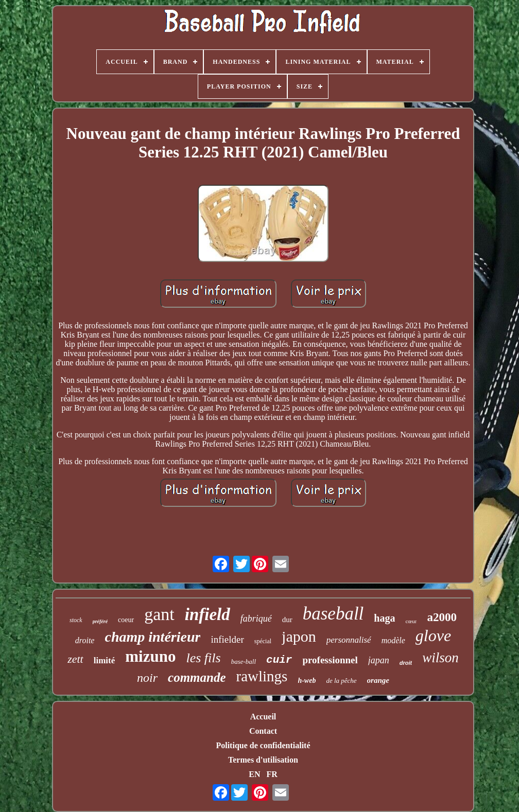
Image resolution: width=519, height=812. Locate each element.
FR (272, 774)
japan (379, 660)
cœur (411, 621)
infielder (227, 639)
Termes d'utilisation (263, 760)
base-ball (244, 661)
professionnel (330, 660)
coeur (126, 620)
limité (105, 660)
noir (147, 678)
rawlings (262, 676)
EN (254, 774)
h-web (307, 681)
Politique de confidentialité (263, 745)
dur (287, 620)
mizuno (150, 656)
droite (85, 640)
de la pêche (341, 681)
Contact (263, 731)
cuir (279, 660)
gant (159, 614)
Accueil (263, 717)
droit (406, 663)
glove (433, 636)
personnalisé (349, 640)
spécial (263, 641)
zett (75, 659)
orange (378, 680)
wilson (440, 658)
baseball (333, 614)
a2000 (442, 617)
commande (197, 677)
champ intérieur (152, 637)
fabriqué (256, 619)
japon (299, 636)
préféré (100, 621)
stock (76, 620)
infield (207, 614)
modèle (393, 640)
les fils (203, 658)
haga (384, 618)
